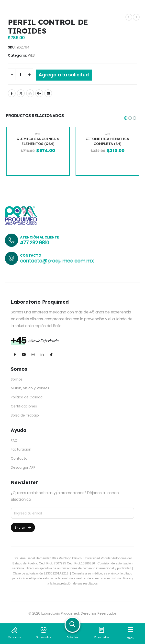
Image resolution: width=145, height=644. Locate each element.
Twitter (21, 93)
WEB (31, 55)
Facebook (12, 93)
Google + (39, 93)
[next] (136, 17)
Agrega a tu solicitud (64, 75)
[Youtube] (24, 355)
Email (48, 93)
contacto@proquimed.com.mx (57, 261)
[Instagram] (33, 355)
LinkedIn (30, 93)
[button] (126, 118)
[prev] (129, 17)
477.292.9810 (35, 243)
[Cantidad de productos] (21, 74)
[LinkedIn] (42, 355)
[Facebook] (15, 355)
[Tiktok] (51, 355)
